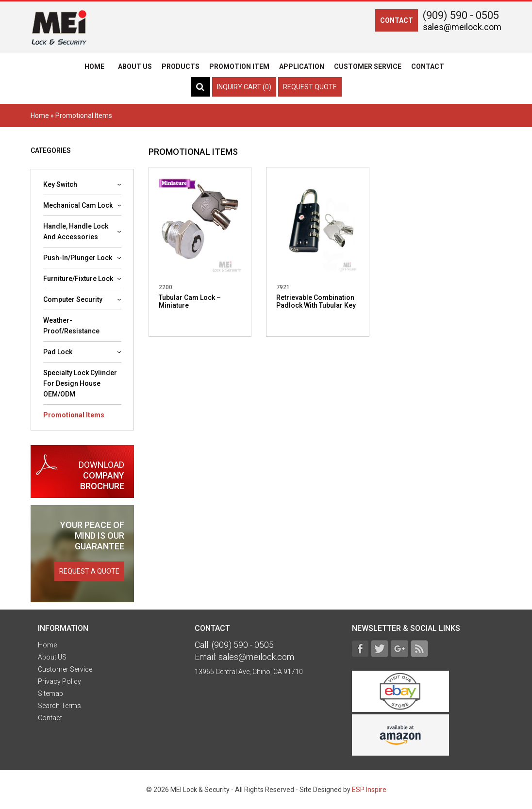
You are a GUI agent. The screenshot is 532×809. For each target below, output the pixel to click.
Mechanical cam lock (78, 205)
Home (94, 66)
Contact (428, 66)
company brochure (82, 475)
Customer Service (368, 66)
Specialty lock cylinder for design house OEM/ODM (80, 383)
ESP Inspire (369, 790)
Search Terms (59, 706)
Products (181, 66)
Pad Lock (58, 352)
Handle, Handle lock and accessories (76, 231)
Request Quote (310, 87)
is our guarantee (92, 536)
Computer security (73, 299)
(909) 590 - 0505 (461, 15)
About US (135, 66)
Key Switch (60, 184)
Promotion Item (239, 66)
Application (302, 66)
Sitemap (50, 693)
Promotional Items (74, 415)
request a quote (89, 571)
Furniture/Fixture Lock (78, 279)
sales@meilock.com (462, 27)
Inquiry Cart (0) (244, 87)
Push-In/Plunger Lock (78, 258)
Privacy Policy (59, 681)
